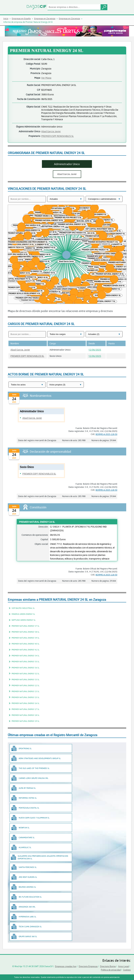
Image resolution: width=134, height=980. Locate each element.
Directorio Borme (108, 966)
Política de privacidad (111, 970)
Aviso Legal (123, 966)
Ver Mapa (46, 78)
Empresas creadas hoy (66, 966)
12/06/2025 (95, 350)
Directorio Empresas (88, 966)
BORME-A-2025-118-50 (106, 434)
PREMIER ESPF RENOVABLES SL (57, 136)
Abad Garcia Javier (51, 131)
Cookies (127, 970)
